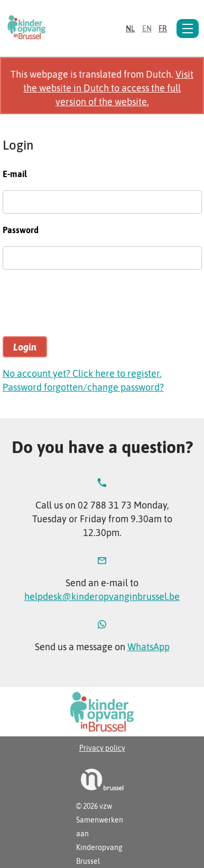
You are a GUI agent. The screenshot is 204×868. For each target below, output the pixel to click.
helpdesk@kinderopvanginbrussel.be (102, 597)
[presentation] (83, 308)
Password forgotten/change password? (83, 387)
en (147, 29)
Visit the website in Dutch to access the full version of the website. (108, 88)
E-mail (15, 174)
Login (25, 347)
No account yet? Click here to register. (82, 373)
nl (130, 29)
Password (21, 230)
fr (163, 29)
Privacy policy (102, 748)
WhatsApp (149, 647)
